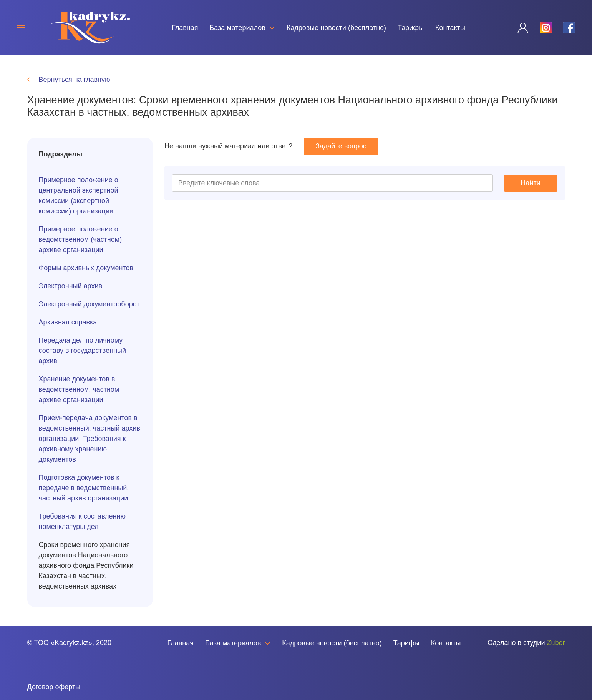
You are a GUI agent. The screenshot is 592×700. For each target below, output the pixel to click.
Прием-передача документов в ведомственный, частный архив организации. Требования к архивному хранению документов (90, 439)
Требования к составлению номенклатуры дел (82, 521)
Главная (185, 28)
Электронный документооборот (89, 304)
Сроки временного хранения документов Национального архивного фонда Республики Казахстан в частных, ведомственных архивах (86, 565)
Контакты (450, 28)
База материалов (242, 28)
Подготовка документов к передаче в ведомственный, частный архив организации (84, 488)
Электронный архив (71, 286)
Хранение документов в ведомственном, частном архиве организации (79, 389)
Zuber (556, 643)
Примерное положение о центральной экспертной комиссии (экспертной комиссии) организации (79, 195)
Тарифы (411, 28)
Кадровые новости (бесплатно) (336, 28)
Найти (530, 183)
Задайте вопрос (341, 146)
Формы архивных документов (86, 268)
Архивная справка (68, 322)
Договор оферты (54, 687)
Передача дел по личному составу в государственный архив (83, 351)
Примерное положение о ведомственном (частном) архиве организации (80, 239)
